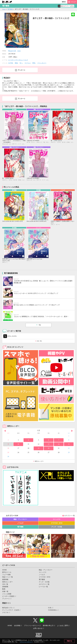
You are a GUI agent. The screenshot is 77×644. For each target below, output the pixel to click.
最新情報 (5, 580)
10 (18, 444)
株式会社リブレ (8, 608)
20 (49, 448)
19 (38, 448)
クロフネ (5, 612)
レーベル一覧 (43, 587)
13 (49, 444)
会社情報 (17, 626)
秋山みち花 (12, 51)
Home (4, 9)
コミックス (57, 519)
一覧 (39, 325)
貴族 (16, 63)
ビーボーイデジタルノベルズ (18, 60)
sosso (19, 51)
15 (69, 444)
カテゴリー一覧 (69, 516)
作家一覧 (5, 592)
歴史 (34, 63)
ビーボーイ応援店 (8, 596)
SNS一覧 (39, 341)
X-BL (50, 608)
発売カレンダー (39, 461)
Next (72, 431)
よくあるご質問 (62, 626)
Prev (5, 431)
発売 (64, 2)
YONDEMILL (52, 610)
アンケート (22, 70)
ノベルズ (20, 523)
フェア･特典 (6, 575)
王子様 (11, 63)
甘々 (21, 63)
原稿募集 (5, 587)
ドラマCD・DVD (57, 523)
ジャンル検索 (7, 594)
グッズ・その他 (57, 527)
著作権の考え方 (48, 626)
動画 (4, 589)
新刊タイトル (7, 572)
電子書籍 (10, 9)
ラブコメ (28, 63)
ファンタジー (42, 63)
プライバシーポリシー (26, 642)
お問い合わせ (38, 628)
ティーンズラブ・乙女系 (11, 610)
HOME (4, 570)
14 (59, 444)
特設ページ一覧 (8, 577)
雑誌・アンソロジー (20, 519)
